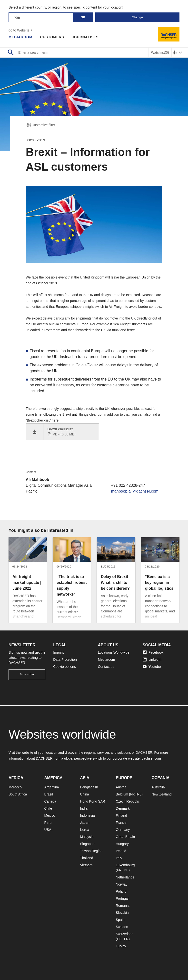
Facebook (153, 652)
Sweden (122, 927)
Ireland (121, 851)
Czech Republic (128, 801)
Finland (121, 815)
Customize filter (40, 125)
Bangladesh (89, 787)
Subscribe (27, 675)
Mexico (50, 815)
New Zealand (162, 794)
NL (139, 794)
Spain (120, 920)
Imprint (58, 652)
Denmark (123, 808)
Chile (48, 808)
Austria (121, 787)
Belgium (122, 794)
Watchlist (160, 53)
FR (133, 794)
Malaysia (87, 837)
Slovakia (122, 913)
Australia (158, 787)
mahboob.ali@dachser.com (135, 491)
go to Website (21, 30)
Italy (119, 858)
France (121, 823)
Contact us (106, 667)
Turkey (121, 946)
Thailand (87, 858)
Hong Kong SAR (93, 801)
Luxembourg (125, 865)
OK (83, 17)
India (84, 808)
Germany (123, 830)
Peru (48, 823)
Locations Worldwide (114, 652)
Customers (52, 37)
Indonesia (87, 815)
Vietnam (86, 865)
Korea (84, 830)
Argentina (52, 787)
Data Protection (65, 660)
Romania (123, 906)
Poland (121, 891)
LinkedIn (152, 660)
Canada (50, 801)
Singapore (88, 844)
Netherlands (125, 877)
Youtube (152, 667)
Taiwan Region (91, 851)
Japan (85, 823)
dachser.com (151, 758)
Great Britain (125, 837)
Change (137, 17)
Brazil (49, 794)
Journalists (85, 37)
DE (126, 870)
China (84, 794)
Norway (122, 884)
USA (48, 830)
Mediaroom (20, 37)
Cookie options (64, 667)
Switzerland (125, 934)
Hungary (122, 844)
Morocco (15, 787)
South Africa (18, 794)
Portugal (122, 898)
